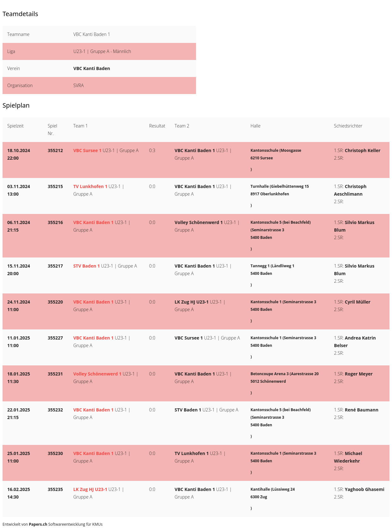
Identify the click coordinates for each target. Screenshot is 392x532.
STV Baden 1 (86, 266)
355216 (55, 222)
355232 (55, 410)
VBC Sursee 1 (87, 150)
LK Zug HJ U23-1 (192, 302)
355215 (55, 186)
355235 (55, 489)
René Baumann (362, 410)
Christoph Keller (363, 150)
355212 (55, 150)
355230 (55, 453)
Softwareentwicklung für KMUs (66, 524)
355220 (55, 302)
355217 (55, 266)
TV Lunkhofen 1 (90, 186)
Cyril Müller (358, 302)
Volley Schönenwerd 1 (199, 222)
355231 (55, 374)
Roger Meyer (359, 374)
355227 (55, 338)
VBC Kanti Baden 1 (195, 150)
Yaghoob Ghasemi (365, 489)
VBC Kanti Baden (92, 68)
